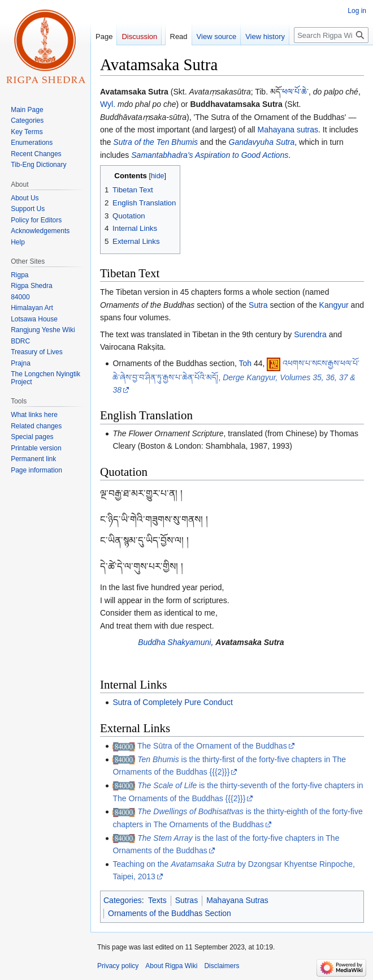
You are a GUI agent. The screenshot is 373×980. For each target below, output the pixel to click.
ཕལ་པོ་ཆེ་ (295, 92)
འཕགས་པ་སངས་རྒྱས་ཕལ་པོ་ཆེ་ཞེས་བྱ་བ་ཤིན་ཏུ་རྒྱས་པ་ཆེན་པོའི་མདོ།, (236, 377)
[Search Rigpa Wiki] (331, 35)
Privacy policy (118, 966)
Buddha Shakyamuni (174, 642)
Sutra (258, 305)
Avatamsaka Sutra (250, 642)
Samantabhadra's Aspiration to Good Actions (210, 155)
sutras (307, 130)
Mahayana (276, 130)
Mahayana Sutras (237, 900)
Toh (246, 363)
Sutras (186, 900)
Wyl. (108, 104)
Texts (157, 900)
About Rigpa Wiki (171, 966)
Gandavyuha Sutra (262, 142)
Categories (123, 900)
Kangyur (334, 305)
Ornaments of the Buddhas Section (170, 913)
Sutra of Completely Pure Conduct (172, 702)
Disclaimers (222, 966)
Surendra (310, 334)
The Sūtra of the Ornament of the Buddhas (212, 746)
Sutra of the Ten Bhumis (155, 142)
